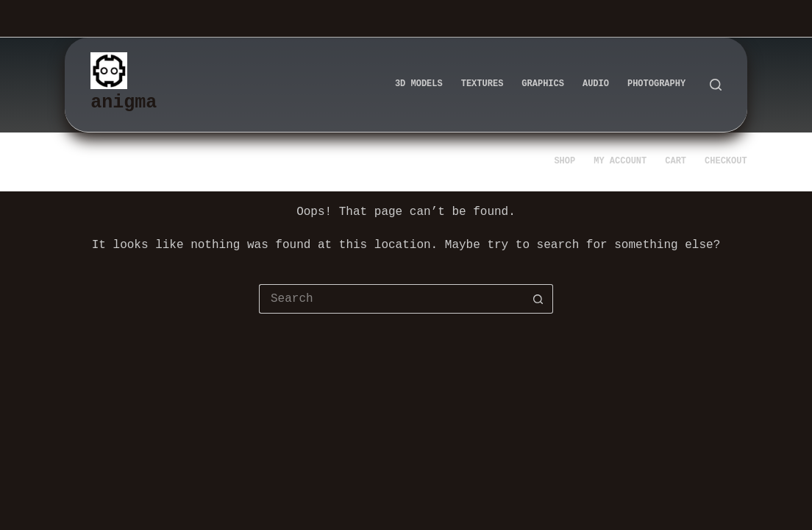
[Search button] (538, 299)
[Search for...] (391, 299)
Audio (596, 84)
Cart (676, 162)
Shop (565, 162)
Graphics (543, 84)
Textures (482, 84)
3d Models (419, 84)
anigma (124, 102)
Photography (656, 84)
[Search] (716, 85)
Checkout (726, 162)
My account (620, 162)
